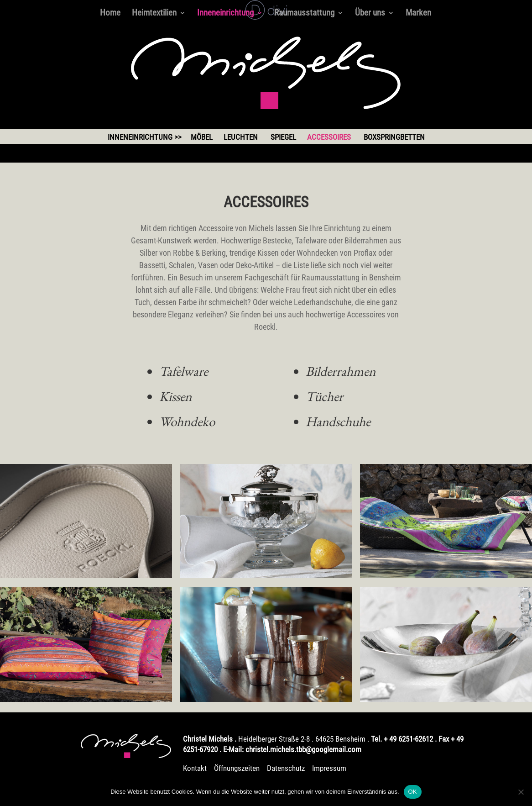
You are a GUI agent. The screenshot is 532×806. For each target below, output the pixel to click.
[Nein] (521, 792)
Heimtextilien (154, 14)
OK (413, 792)
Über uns (370, 14)
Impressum (329, 768)
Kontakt (195, 768)
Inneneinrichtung (225, 14)
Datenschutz (286, 768)
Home (110, 14)
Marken (418, 14)
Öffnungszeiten (238, 768)
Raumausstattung (304, 14)
